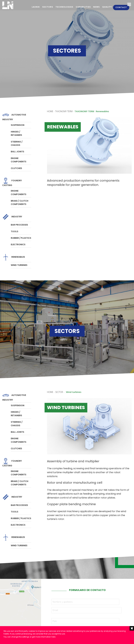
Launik (36, 7)
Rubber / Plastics (21, 238)
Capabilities (83, 7)
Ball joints (17, 152)
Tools (15, 231)
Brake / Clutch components (20, 202)
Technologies (64, 7)
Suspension (18, 125)
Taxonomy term (64, 111)
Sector (59, 392)
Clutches (16, 168)
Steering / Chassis (17, 143)
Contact (121, 7)
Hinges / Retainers (16, 133)
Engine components (19, 160)
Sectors (48, 7)
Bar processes (19, 225)
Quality (107, 7)
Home (50, 111)
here (53, 637)
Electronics (18, 244)
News (97, 7)
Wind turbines (19, 265)
